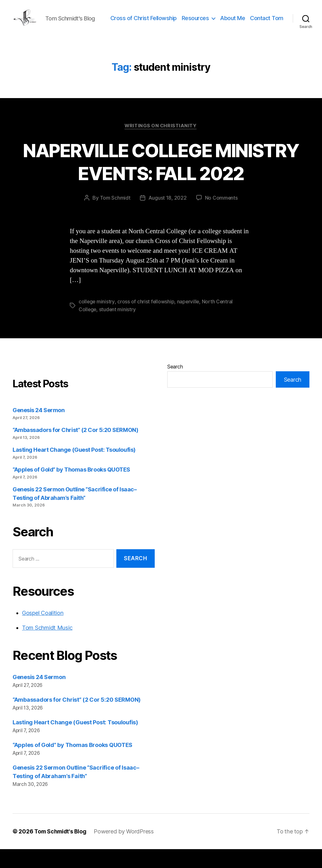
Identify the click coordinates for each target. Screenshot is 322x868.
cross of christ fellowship (146, 321)
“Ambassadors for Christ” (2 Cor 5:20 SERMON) (75, 449)
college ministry (97, 321)
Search (175, 386)
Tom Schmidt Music (47, 647)
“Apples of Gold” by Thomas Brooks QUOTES (71, 488)
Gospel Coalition (43, 632)
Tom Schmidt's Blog (61, 850)
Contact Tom (267, 33)
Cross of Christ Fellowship (182, 23)
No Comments (221, 217)
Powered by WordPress (126, 850)
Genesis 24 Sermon (39, 429)
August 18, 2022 (167, 217)
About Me (271, 23)
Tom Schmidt (115, 217)
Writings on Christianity (161, 145)
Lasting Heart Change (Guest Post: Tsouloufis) (74, 469)
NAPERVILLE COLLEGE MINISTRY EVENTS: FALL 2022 (161, 181)
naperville (189, 321)
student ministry (118, 329)
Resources (233, 23)
